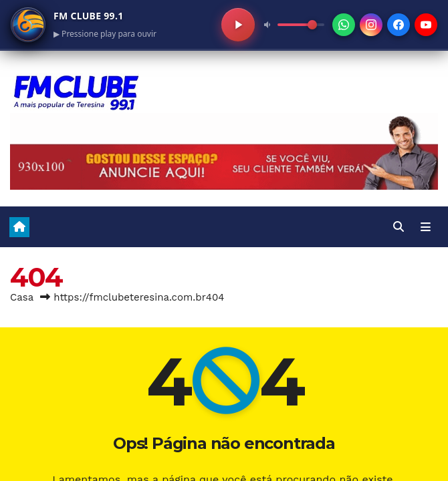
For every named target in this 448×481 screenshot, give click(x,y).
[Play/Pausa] (238, 25)
